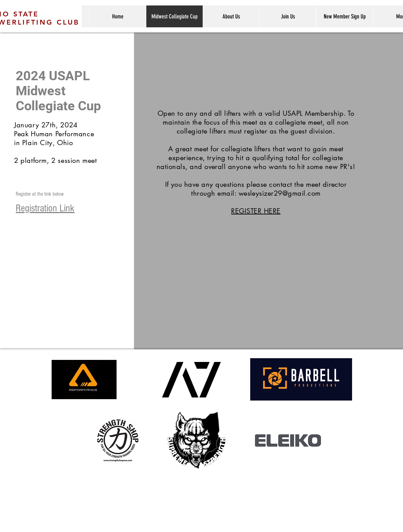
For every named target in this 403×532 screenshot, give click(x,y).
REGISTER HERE (256, 211)
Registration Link (45, 208)
